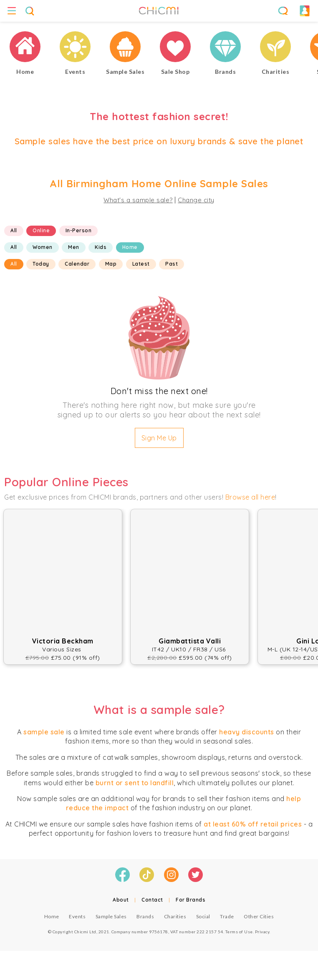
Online (41, 230)
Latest (141, 264)
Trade (227, 916)
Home (130, 247)
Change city (196, 200)
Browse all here (250, 497)
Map (111, 264)
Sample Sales (111, 916)
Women (43, 247)
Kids (101, 247)
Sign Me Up (159, 438)
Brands (145, 916)
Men (74, 247)
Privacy (262, 932)
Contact (152, 900)
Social (203, 916)
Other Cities (259, 916)
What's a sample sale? (138, 200)
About (121, 900)
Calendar (77, 264)
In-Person (79, 230)
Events (77, 916)
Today (41, 264)
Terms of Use (239, 932)
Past (172, 264)
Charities (175, 916)
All (14, 230)
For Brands (191, 900)
